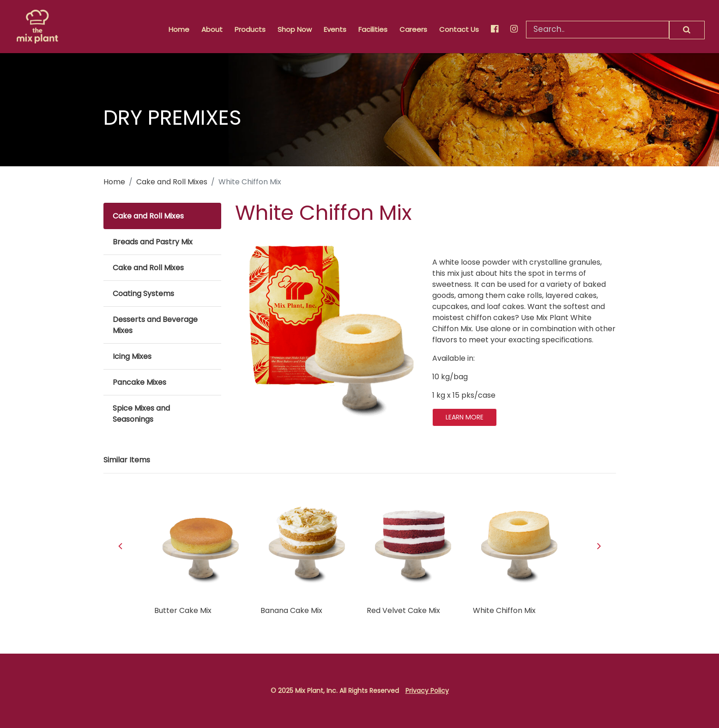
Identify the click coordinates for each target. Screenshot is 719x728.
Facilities (373, 29)
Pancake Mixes (139, 382)
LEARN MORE (465, 417)
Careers (413, 29)
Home (179, 29)
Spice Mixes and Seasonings (141, 414)
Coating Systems (143, 294)
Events (335, 29)
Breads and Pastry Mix (153, 242)
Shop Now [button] (295, 29)
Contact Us (459, 29)
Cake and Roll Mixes (172, 182)
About (212, 29)
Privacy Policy (427, 691)
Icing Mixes (132, 356)
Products (250, 29)
